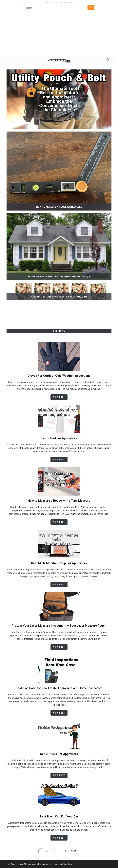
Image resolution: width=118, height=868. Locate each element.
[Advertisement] (59, 35)
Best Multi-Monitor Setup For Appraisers (59, 563)
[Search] (107, 60)
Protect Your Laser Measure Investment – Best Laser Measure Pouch (59, 626)
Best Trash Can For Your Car (59, 816)
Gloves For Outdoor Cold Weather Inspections (59, 376)
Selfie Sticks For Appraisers (59, 754)
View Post (59, 397)
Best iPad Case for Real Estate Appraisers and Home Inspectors (59, 688)
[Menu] (10, 60)
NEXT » (74, 851)
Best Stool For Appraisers (59, 438)
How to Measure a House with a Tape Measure (59, 501)
